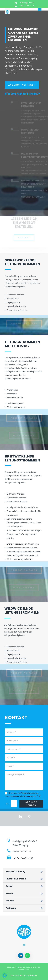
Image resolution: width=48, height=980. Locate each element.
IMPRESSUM (16, 976)
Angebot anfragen (22, 85)
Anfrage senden (31, 804)
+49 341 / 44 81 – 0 (22, 852)
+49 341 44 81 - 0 (27, 6)
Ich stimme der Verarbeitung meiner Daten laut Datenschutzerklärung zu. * (23, 795)
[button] (5, 975)
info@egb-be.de (27, 3)
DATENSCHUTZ (31, 976)
